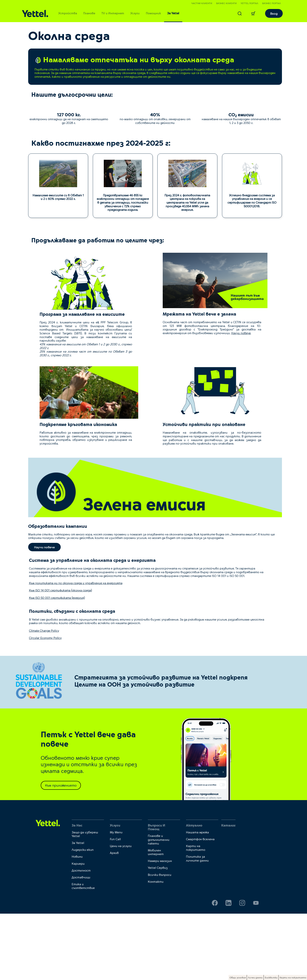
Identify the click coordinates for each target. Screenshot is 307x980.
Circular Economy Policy (45, 704)
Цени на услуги (121, 912)
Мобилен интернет (156, 918)
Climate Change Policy (44, 697)
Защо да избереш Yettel (85, 900)
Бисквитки (271, 977)
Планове (89, 13)
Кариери (78, 930)
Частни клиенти (202, 3)
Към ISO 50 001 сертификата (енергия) (57, 664)
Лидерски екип (83, 916)
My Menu (116, 898)
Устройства (68, 13)
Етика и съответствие (83, 952)
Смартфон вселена (200, 905)
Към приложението (61, 852)
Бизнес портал (271, 3)
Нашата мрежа (197, 898)
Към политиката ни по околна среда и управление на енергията (76, 649)
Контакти (156, 948)
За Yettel (173, 13)
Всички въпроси (160, 941)
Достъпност (81, 937)
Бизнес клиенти (226, 3)
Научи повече (241, 399)
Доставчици (81, 943)
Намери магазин (160, 927)
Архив (114, 919)
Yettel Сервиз (158, 934)
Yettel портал (249, 3)
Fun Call (115, 905)
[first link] (48, 889)
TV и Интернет (113, 13)
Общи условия (238, 977)
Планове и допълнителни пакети (159, 906)
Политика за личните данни (197, 925)
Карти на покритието (196, 914)
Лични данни (255, 977)
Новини (77, 923)
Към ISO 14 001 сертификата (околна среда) (60, 656)
